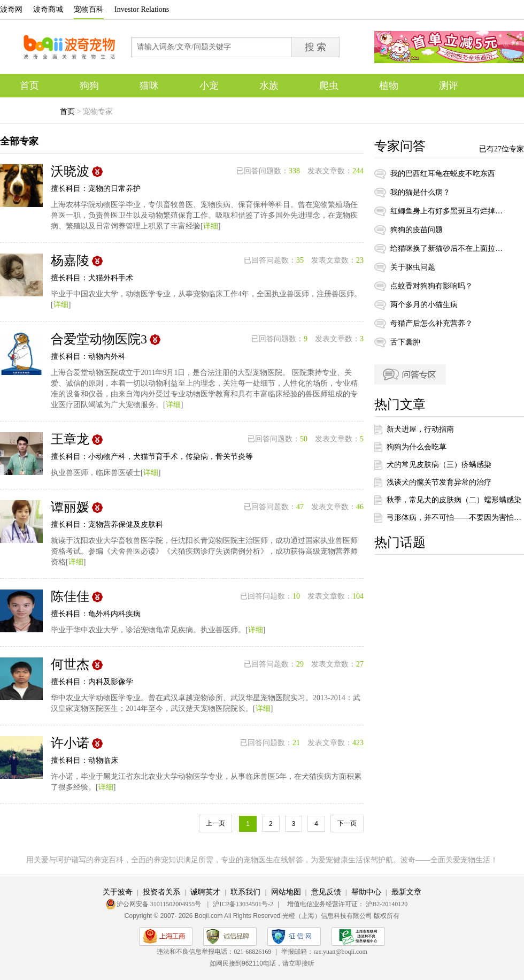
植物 (389, 86)
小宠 (209, 86)
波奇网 (11, 9)
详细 (211, 226)
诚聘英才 (205, 892)
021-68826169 (252, 952)
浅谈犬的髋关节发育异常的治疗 (439, 482)
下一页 (347, 823)
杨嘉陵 (70, 261)
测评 (449, 86)
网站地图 (286, 892)
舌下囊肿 (405, 342)
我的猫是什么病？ (420, 192)
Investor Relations (142, 9)
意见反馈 (326, 892)
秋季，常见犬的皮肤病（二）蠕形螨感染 (454, 500)
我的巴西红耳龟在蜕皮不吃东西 (443, 174)
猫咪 (149, 86)
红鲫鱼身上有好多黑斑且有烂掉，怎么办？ (446, 211)
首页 (29, 86)
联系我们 (245, 892)
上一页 (215, 823)
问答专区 (410, 374)
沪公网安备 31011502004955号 (160, 904)
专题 (29, 109)
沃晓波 (70, 171)
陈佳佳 (70, 596)
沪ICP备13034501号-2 (243, 904)
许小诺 (70, 743)
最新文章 (406, 892)
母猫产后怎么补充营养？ (431, 323)
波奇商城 (48, 9)
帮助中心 (366, 892)
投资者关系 (161, 892)
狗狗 (89, 86)
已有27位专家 (502, 149)
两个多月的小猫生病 (424, 305)
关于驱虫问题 (413, 267)
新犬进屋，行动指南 (420, 429)
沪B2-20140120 (387, 904)
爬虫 (329, 86)
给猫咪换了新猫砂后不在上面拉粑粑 (446, 248)
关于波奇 (118, 892)
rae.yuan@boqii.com (340, 952)
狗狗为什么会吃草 (417, 447)
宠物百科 (89, 9)
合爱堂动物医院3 (99, 339)
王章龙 (70, 439)
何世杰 (70, 664)
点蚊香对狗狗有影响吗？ (431, 286)
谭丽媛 (70, 507)
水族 (269, 86)
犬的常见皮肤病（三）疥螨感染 (439, 465)
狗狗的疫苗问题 (417, 230)
